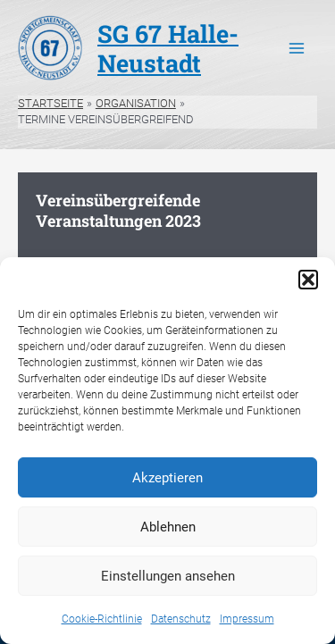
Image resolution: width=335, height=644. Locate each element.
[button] (308, 280)
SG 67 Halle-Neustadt (168, 48)
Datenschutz (181, 619)
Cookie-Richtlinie (102, 619)
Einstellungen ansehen (168, 576)
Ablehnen (168, 527)
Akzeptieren (167, 478)
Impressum (247, 619)
